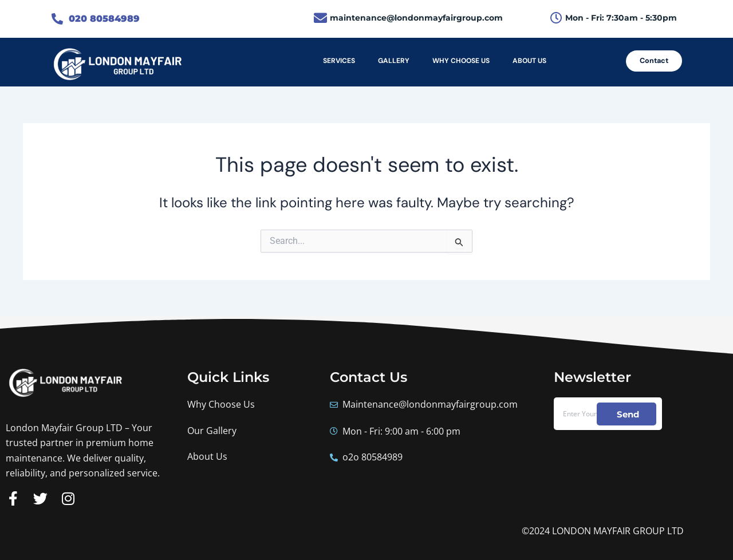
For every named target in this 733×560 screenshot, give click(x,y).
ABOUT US (529, 61)
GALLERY (394, 61)
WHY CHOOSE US (461, 61)
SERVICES (339, 61)
